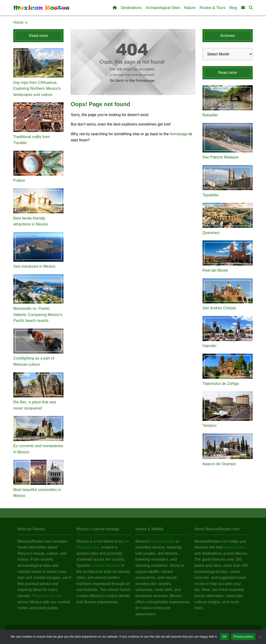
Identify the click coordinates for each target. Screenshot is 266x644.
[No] (260, 637)
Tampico (210, 426)
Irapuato (209, 346)
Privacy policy (243, 637)
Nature (190, 8)
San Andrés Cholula (219, 308)
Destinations (131, 8)
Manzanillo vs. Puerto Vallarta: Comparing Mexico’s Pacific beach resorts (38, 315)
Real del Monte (215, 270)
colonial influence (106, 565)
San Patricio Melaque (220, 157)
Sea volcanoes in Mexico (34, 266)
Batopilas (210, 115)
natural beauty (163, 541)
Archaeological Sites (163, 8)
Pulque (19, 180)
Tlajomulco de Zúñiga (221, 384)
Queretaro (211, 233)
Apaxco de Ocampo (219, 464)
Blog (233, 8)
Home (18, 22)
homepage (179, 134)
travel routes (234, 547)
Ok (224, 637)
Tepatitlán (211, 195)
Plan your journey (47, 596)
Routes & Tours (213, 8)
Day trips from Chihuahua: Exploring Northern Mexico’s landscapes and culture (37, 89)
